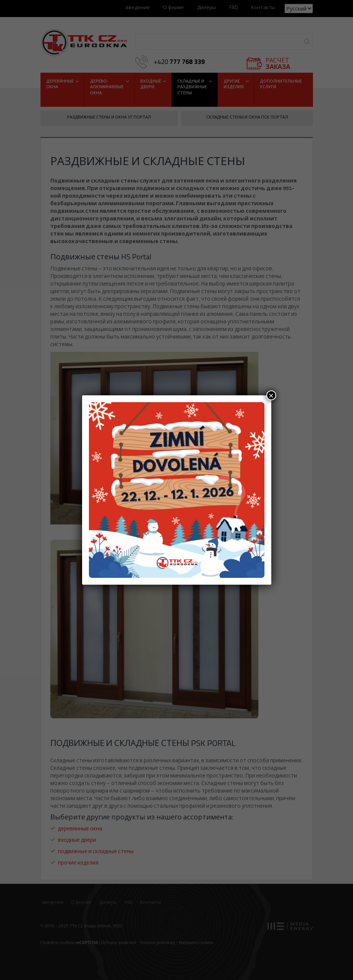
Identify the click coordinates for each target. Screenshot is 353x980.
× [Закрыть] (271, 395)
